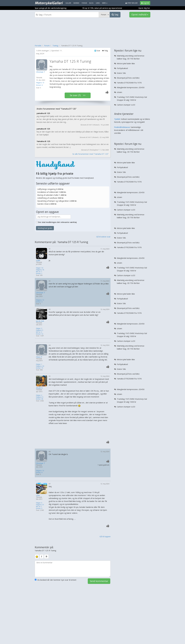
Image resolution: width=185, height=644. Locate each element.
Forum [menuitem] (84, 3)
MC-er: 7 (39, 272)
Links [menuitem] (98, 3)
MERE (105, 3)
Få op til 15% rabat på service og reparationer (102, 8)
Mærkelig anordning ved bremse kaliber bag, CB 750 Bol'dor (131, 57)
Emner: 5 (39, 508)
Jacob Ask (40, 321)
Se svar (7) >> (78, 95)
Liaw (38, 495)
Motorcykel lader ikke (126, 63)
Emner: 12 (40, 334)
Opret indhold (140, 15)
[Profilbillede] (42, 65)
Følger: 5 (39, 503)
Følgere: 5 (40, 330)
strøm (119, 92)
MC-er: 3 (39, 332)
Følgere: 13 (40, 83)
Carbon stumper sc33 (126, 105)
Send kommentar (99, 581)
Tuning (55, 45)
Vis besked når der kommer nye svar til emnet (56, 580)
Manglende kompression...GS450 (131, 87)
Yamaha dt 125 (43, 141)
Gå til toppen (105, 536)
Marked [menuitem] (76, 3)
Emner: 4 (39, 85)
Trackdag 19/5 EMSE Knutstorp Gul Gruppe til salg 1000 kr (132, 98)
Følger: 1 (39, 364)
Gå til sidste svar (103, 237)
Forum (47, 45)
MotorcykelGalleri (49, 3)
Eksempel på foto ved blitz (128, 78)
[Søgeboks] (67, 15)
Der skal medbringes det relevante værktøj (57, 222)
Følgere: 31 (40, 505)
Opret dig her (144, 8)
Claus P (39, 357)
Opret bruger (132, 3)
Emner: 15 (40, 368)
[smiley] (37, 556)
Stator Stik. (121, 73)
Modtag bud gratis (45, 228)
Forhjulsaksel (122, 68)
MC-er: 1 (39, 507)
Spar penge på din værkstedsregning (51, 8)
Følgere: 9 (40, 397)
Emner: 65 (40, 399)
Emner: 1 (39, 273)
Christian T (41, 293)
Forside (38, 45)
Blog (91, 3)
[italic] (42, 556)
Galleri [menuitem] (68, 3)
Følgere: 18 (40, 270)
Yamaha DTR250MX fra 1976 (129, 83)
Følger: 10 (40, 268)
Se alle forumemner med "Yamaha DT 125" (91, 154)
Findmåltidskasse (122, 127)
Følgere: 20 (40, 366)
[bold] (46, 556)
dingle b (39, 388)
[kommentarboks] (73, 569)
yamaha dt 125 (43, 113)
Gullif (38, 261)
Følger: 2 (39, 328)
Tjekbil (117, 119)
